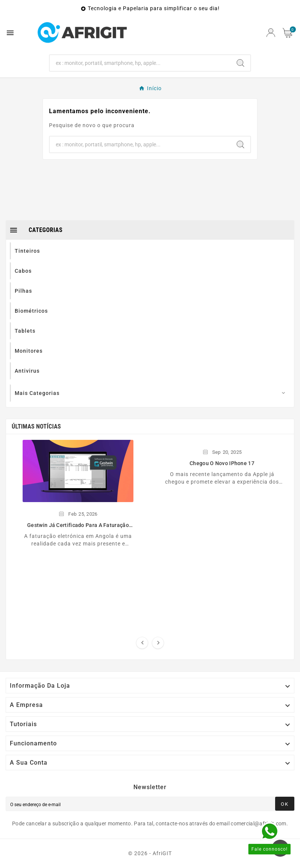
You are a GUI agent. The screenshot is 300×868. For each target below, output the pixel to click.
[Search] (140, 63)
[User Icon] (271, 33)
